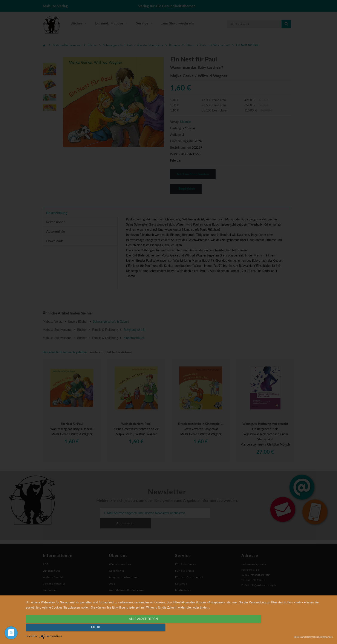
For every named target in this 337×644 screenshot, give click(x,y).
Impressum (299, 637)
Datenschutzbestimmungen (319, 637)
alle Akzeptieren (133, 628)
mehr (287, 628)
